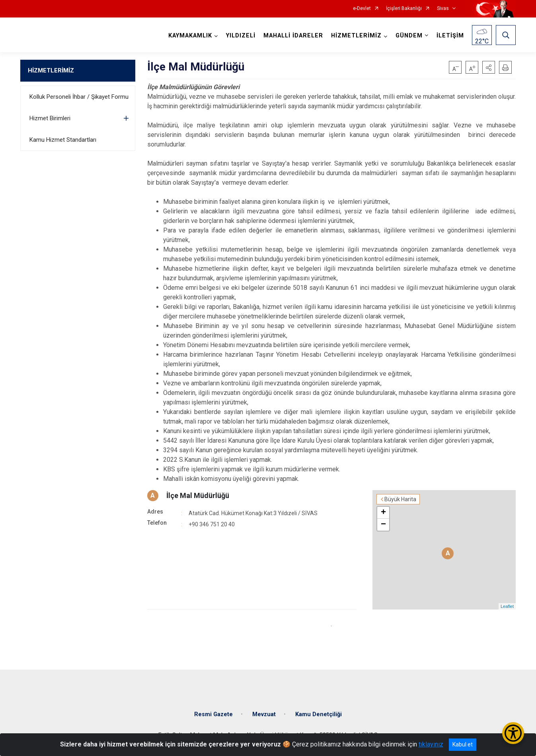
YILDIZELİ (241, 36)
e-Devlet (362, 9)
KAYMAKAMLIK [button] (190, 36)
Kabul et (463, 744)
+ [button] (383, 513)
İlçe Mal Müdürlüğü (198, 495)
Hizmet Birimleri (50, 118)
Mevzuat (264, 714)
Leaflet (507, 606)
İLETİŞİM (450, 36)
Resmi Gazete (213, 714)
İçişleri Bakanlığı (404, 9)
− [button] (383, 525)
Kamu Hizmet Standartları (63, 140)
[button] (489, 67)
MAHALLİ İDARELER (293, 36)
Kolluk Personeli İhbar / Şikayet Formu (79, 97)
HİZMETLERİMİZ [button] (356, 36)
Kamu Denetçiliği (319, 714)
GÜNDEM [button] (409, 36)
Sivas (443, 9)
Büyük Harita (400, 499)
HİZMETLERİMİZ (51, 70)
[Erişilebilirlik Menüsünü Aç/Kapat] (513, 733)
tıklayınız (431, 744)
